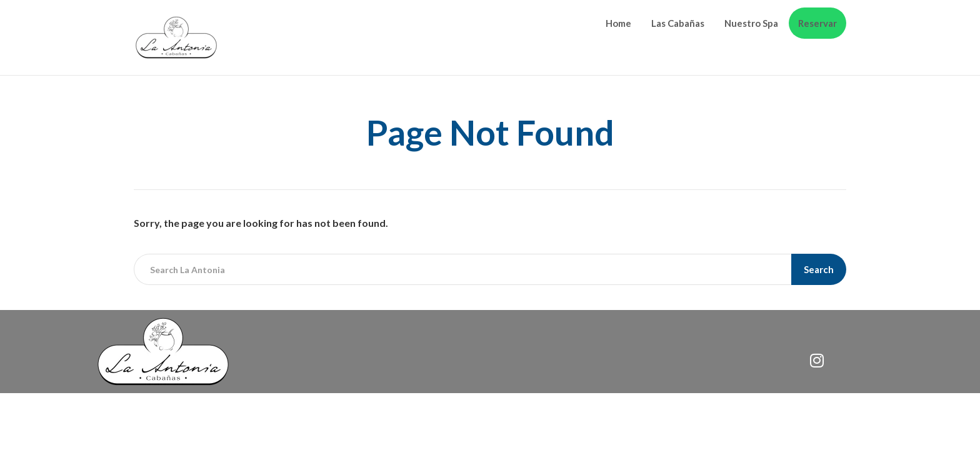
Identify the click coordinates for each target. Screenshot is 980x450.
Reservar (817, 23)
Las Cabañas (678, 23)
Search (819, 269)
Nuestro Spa (751, 23)
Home (618, 23)
